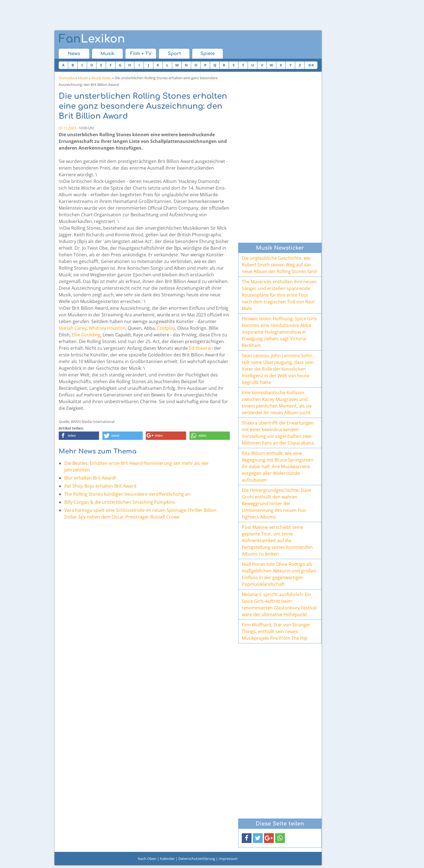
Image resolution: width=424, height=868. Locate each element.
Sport (174, 54)
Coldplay (166, 328)
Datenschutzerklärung (197, 859)
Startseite (67, 78)
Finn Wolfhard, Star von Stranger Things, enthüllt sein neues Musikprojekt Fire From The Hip (276, 631)
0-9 (311, 65)
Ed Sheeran (201, 348)
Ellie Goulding (86, 335)
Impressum (228, 859)
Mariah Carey (73, 328)
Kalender (167, 859)
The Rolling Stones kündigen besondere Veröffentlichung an (127, 494)
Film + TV (141, 54)
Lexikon (92, 39)
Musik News (101, 78)
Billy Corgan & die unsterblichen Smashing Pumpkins (120, 502)
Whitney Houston (107, 328)
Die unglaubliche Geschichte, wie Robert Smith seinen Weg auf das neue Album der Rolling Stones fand (279, 265)
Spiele (208, 54)
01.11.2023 (67, 128)
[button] (79, 436)
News (74, 54)
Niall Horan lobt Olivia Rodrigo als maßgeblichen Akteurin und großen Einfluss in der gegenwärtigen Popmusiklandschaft (279, 574)
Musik (107, 54)
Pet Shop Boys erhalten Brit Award (100, 486)
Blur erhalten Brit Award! (90, 478)
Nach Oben (147, 859)
